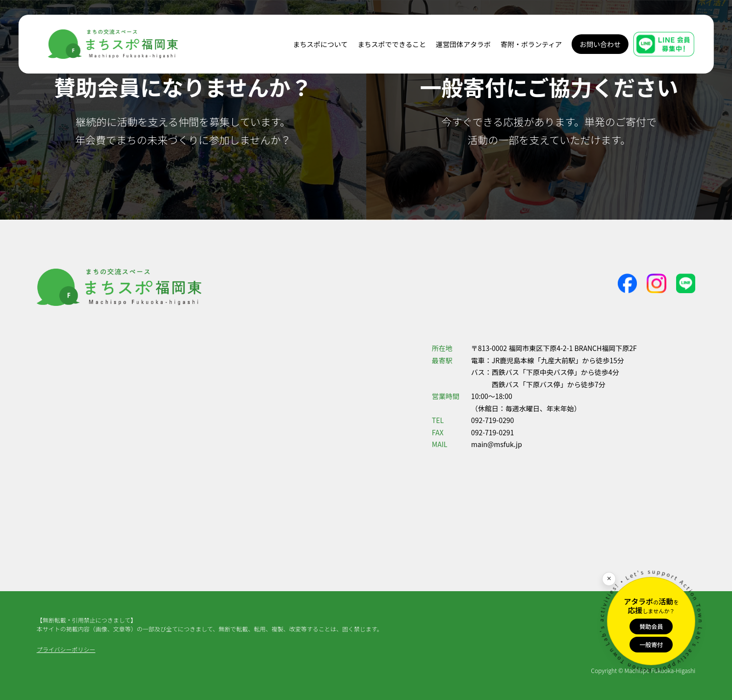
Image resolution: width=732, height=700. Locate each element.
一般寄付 (651, 644)
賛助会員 (651, 626)
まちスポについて (321, 44)
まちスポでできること (392, 44)
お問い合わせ (600, 44)
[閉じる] (609, 579)
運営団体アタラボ (463, 44)
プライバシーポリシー (66, 649)
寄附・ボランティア (531, 44)
